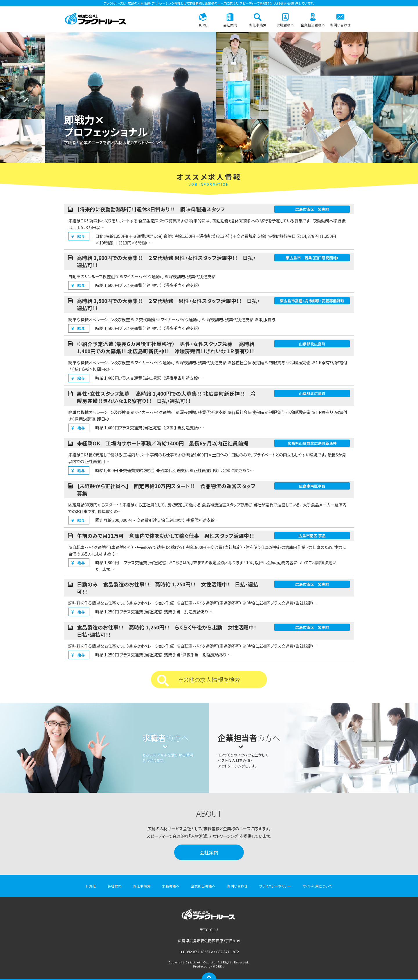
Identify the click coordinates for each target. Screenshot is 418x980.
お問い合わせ (340, 25)
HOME (202, 25)
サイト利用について (317, 886)
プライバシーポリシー (275, 886)
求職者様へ (285, 25)
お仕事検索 (258, 25)
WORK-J (219, 966)
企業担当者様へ (313, 25)
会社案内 (230, 25)
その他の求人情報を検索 (209, 680)
